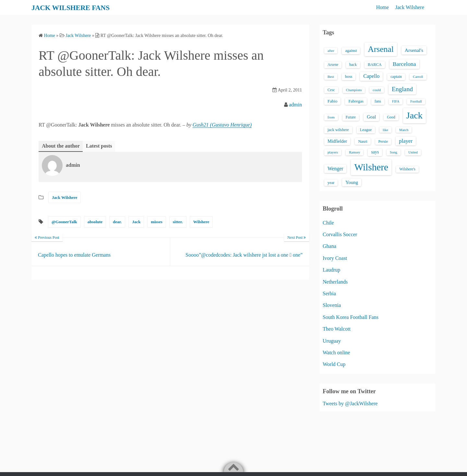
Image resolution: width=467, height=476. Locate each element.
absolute (95, 222)
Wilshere (201, 222)
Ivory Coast (335, 258)
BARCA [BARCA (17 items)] (375, 65)
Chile (328, 223)
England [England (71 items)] (402, 89)
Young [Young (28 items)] (352, 182)
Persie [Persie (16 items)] (383, 141)
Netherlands (335, 282)
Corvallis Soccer (340, 234)
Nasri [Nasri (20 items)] (363, 141)
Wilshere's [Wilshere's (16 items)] (407, 169)
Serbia (329, 293)
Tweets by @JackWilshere (350, 403)
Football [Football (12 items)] (416, 101)
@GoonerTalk (64, 222)
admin (295, 105)
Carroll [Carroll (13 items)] (418, 77)
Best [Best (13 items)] (331, 77)
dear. (117, 222)
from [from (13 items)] (331, 117)
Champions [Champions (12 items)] (354, 90)
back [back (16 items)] (353, 65)
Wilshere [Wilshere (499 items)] (371, 167)
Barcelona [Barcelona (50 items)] (404, 64)
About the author (61, 146)
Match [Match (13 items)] (404, 130)
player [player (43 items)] (406, 141)
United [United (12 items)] (413, 152)
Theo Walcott (337, 329)
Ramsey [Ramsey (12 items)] (354, 152)
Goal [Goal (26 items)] (371, 117)
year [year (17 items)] (331, 183)
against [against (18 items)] (351, 51)
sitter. (178, 222)
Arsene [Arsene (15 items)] (333, 65)
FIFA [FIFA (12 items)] (396, 101)
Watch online (336, 353)
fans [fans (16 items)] (378, 101)
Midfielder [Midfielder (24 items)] (337, 141)
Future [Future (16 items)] (351, 117)
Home (383, 7)
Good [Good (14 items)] (391, 117)
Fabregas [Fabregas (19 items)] (356, 101)
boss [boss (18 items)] (349, 77)
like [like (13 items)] (385, 130)
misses (156, 222)
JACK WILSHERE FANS (75, 7)
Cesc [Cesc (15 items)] (331, 90)
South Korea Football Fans (351, 317)
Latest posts (99, 146)
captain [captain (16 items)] (396, 77)
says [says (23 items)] (375, 152)
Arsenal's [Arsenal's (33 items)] (414, 50)
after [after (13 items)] (331, 51)
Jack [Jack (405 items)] (414, 115)
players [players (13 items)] (333, 152)
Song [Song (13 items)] (394, 152)
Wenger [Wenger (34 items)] (335, 169)
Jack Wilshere (410, 7)
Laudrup (331, 270)
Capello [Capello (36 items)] (371, 76)
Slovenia (332, 305)
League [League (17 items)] (366, 130)
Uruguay (332, 341)
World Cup (334, 364)
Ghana (329, 246)
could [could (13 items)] (377, 90)
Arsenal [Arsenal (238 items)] (381, 49)
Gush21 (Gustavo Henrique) (222, 125)
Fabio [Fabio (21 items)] (332, 101)
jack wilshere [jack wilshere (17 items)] (338, 130)
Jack (136, 222)
